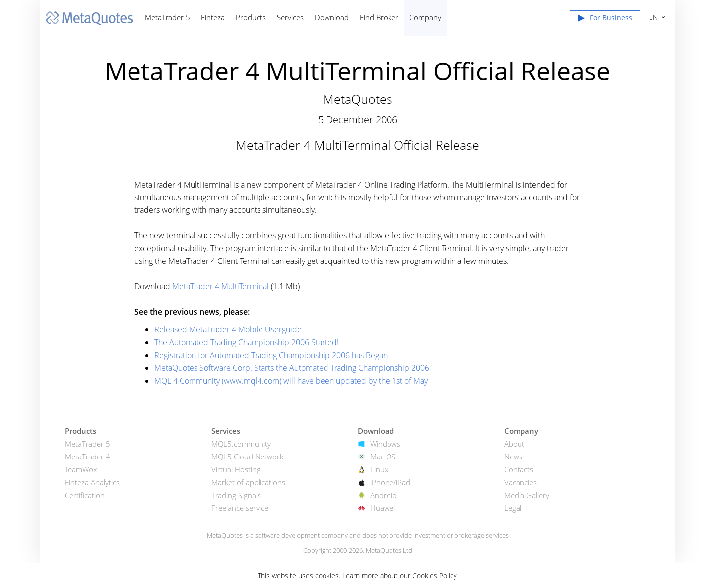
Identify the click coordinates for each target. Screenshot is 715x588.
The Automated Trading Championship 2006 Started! (247, 342)
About (514, 444)
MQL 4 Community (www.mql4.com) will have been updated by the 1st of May (291, 381)
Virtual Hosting (236, 469)
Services (290, 17)
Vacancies (520, 482)
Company (425, 17)
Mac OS (383, 457)
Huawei (383, 508)
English (652, 17)
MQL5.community (241, 444)
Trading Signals (236, 495)
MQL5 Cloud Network (247, 457)
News (513, 457)
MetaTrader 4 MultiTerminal (221, 286)
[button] (605, 20)
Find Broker (379, 17)
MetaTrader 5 (167, 17)
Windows (385, 444)
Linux (379, 469)
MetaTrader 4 (88, 457)
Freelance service (240, 508)
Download (332, 17)
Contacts (519, 469)
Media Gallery (527, 495)
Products (251, 17)
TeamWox (81, 469)
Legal (513, 508)
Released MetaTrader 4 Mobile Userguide (228, 329)
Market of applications (248, 482)
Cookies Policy (434, 575)
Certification (85, 495)
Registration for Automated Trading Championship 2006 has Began (271, 355)
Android (384, 495)
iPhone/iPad (390, 482)
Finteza (213, 17)
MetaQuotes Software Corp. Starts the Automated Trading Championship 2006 (292, 368)
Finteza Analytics (92, 482)
